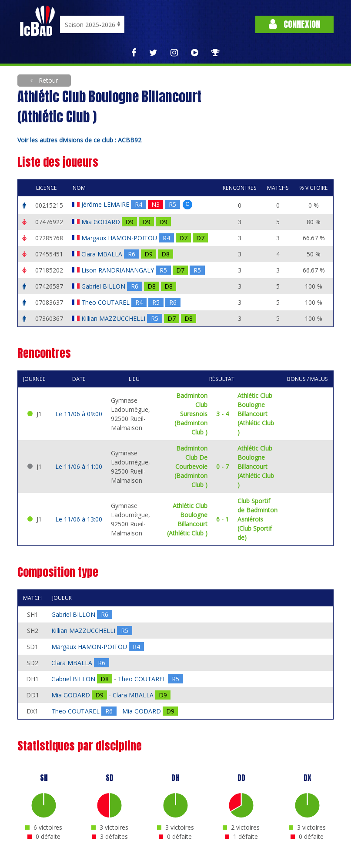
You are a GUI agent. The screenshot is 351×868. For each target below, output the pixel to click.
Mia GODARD (102, 222)
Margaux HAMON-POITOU (120, 238)
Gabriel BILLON (104, 286)
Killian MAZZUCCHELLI (114, 318)
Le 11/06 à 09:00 (79, 414)
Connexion (294, 24)
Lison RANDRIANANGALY (119, 270)
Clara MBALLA (103, 254)
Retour (47, 80)
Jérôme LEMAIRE (106, 204)
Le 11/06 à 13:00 (79, 519)
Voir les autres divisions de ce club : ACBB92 (79, 140)
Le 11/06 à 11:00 (79, 466)
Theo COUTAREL (106, 302)
